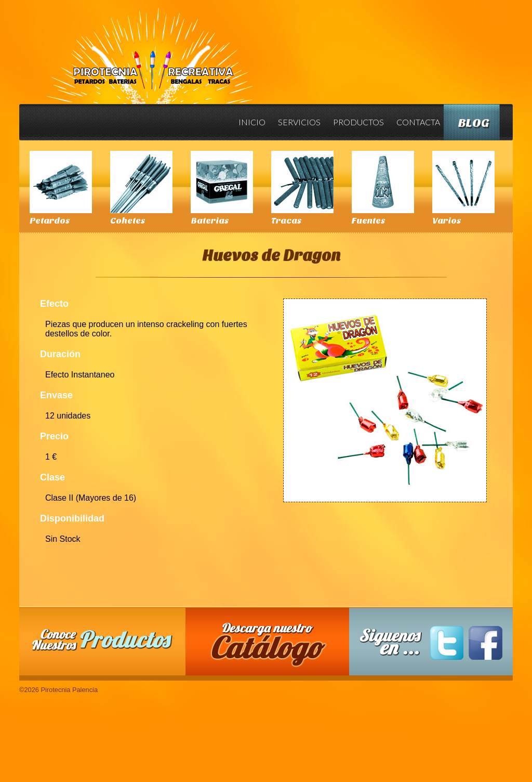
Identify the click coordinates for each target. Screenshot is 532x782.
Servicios (299, 122)
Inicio (252, 122)
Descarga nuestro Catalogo (273, 647)
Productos (358, 122)
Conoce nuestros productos (102, 640)
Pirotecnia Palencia (149, 48)
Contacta (418, 122)
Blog (474, 123)
